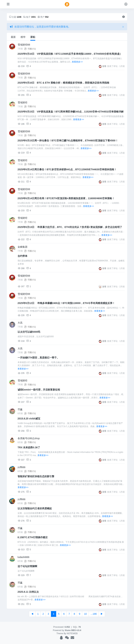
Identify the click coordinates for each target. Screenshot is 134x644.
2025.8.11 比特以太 (28, 592)
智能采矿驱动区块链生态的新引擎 (36, 476)
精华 (23, 37)
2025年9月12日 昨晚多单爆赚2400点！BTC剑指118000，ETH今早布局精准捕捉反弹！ (66, 303)
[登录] (126, 4)
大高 (20, 323)
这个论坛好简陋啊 (27, 566)
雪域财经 (23, 102)
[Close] (123, 27)
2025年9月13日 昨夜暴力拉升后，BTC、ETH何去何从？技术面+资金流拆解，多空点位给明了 (70, 227)
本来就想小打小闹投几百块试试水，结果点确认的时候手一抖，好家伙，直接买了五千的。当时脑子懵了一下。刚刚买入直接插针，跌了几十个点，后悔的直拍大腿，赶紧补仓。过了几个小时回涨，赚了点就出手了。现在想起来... (71, 366)
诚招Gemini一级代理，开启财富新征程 (39, 390)
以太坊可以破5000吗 (29, 332)
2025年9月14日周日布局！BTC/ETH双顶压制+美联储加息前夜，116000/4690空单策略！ (66, 198)
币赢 (20, 409)
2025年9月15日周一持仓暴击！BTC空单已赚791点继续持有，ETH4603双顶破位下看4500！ (68, 141)
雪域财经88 (24, 45)
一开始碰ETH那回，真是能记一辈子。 (38, 358)
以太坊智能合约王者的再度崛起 (35, 508)
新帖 (33, 37)
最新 (13, 37)
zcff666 (22, 467)
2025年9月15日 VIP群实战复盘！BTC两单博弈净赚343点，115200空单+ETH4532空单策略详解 (71, 112)
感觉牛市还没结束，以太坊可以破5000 (36, 337)
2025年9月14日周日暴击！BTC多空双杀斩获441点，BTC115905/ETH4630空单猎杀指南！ (67, 169)
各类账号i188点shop (29, 438)
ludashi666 (24, 557)
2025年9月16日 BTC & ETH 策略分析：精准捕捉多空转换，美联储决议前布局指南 (63, 83)
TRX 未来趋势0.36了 (29, 447)
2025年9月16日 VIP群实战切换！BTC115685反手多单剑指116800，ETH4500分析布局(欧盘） (70, 54)
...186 (94, 614)
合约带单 (23, 256)
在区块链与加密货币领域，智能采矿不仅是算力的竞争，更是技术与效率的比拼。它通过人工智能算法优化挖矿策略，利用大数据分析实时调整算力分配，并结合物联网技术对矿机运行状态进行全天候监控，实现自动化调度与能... (71, 484)
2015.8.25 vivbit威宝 (29, 419)
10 (85, 614)
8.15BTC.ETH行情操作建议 (33, 537)
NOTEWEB (72, 633)
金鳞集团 (23, 247)
